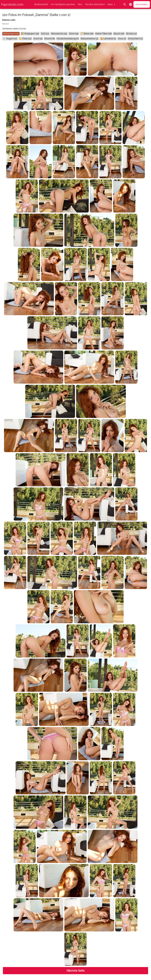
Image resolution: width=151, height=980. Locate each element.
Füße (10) (27, 39)
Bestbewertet (41, 4)
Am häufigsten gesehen (63, 4)
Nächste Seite (76, 971)
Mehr (110, 4)
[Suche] (125, 4)
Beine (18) (89, 34)
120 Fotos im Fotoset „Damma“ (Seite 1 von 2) (36, 15)
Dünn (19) (74, 34)
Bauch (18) (119, 34)
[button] (131, 4)
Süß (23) (45, 34)
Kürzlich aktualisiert (95, 4)
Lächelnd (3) (110, 39)
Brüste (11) (131, 34)
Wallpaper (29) (32, 34)
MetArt (5, 24)
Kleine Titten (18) (103, 34)
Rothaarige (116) (11, 34)
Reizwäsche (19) (59, 34)
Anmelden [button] (142, 4)
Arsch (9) (38, 39)
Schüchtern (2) (135, 39)
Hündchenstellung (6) (68, 39)
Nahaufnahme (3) (89, 39)
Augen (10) (12, 39)
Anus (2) (122, 39)
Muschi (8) (50, 39)
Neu (80, 4)
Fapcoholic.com (12, 4)
